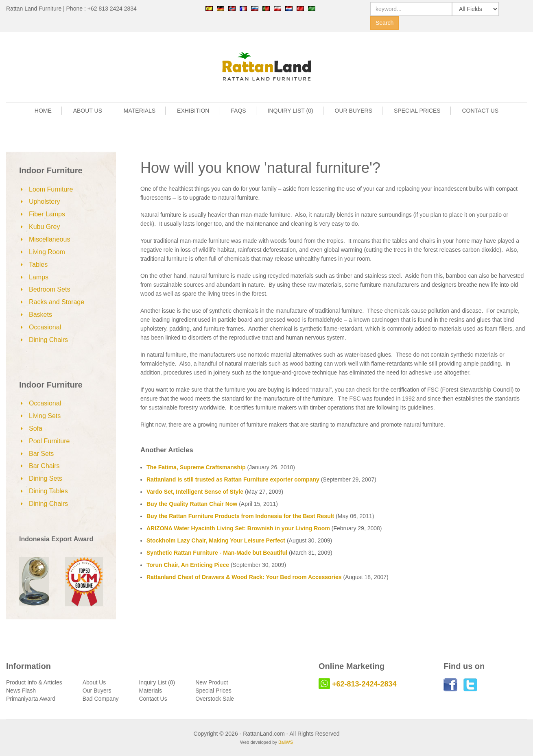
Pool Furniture (49, 441)
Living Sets (45, 416)
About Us (94, 682)
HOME (43, 111)
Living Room (47, 252)
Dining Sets (46, 478)
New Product (212, 682)
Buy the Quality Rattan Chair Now (192, 504)
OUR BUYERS (354, 111)
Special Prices (213, 691)
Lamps (39, 277)
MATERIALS (140, 111)
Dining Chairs (48, 340)
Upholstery (44, 202)
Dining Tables (48, 491)
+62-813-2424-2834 (364, 684)
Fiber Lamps (47, 214)
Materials (150, 691)
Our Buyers (97, 691)
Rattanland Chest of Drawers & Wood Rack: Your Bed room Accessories (244, 577)
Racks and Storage (57, 302)
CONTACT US (481, 111)
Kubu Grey (44, 227)
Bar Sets (41, 454)
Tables (38, 265)
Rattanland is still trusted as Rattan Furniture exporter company (233, 479)
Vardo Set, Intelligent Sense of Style (195, 492)
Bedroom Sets (49, 289)
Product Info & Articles (34, 682)
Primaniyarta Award (31, 699)
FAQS (238, 111)
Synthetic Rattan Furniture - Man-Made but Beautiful (217, 553)
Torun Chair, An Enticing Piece (188, 565)
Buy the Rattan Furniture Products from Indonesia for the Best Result (240, 516)
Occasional (45, 327)
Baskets (40, 315)
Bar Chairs (44, 466)
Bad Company (101, 699)
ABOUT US (88, 111)
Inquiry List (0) (157, 682)
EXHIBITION (193, 111)
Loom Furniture (51, 189)
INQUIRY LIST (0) (291, 111)
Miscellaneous (49, 239)
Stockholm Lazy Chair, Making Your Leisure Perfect (216, 540)
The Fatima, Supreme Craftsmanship (196, 467)
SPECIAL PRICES (417, 111)
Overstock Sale (215, 699)
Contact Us (153, 699)
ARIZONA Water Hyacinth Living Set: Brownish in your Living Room (238, 528)
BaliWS (286, 742)
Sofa (36, 428)
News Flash (21, 691)
